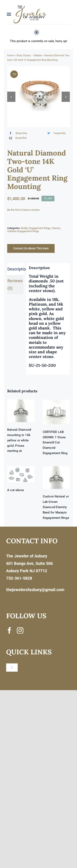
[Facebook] (17, 133)
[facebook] (9, 631)
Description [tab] (15, 269)
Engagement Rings (40, 228)
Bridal (24, 228)
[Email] (17, 138)
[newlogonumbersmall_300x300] (30, 6)
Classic (56, 228)
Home (11, 55)
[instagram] (20, 631)
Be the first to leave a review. (24, 210)
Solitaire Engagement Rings (23, 231)
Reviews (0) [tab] (15, 284)
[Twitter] (56, 133)
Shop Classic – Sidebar (29, 55)
